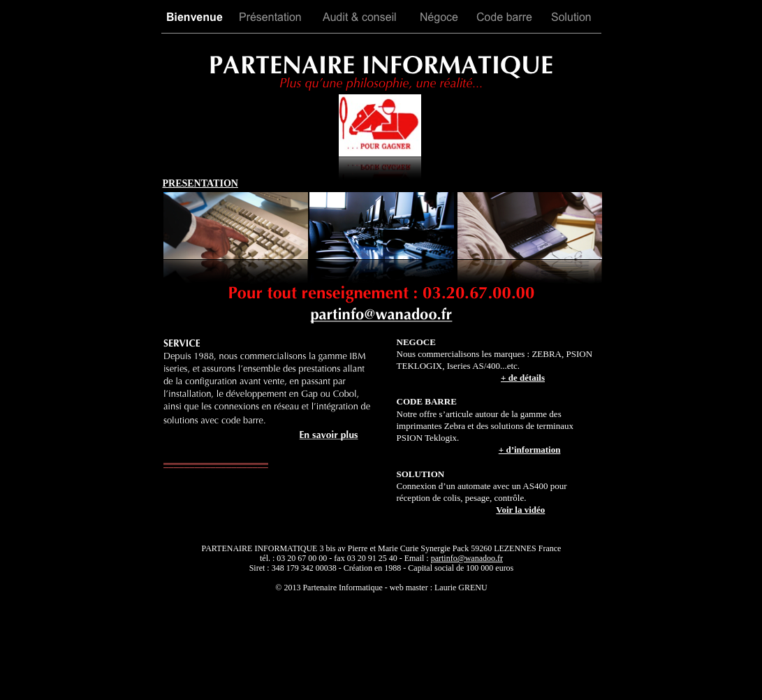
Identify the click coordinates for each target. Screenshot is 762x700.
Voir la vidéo (520, 510)
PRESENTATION (200, 183)
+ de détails (523, 378)
